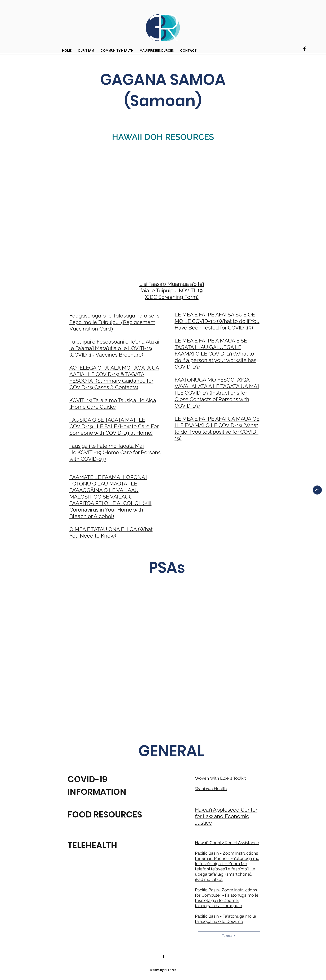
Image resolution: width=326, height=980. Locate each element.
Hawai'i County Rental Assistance (227, 843)
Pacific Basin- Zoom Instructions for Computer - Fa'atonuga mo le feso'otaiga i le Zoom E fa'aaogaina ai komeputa (227, 898)
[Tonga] (229, 936)
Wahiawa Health (211, 789)
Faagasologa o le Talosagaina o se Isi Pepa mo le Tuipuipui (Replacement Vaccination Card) (115, 322)
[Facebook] (305, 49)
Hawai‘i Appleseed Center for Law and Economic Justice (226, 816)
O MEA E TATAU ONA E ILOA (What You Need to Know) (111, 532)
